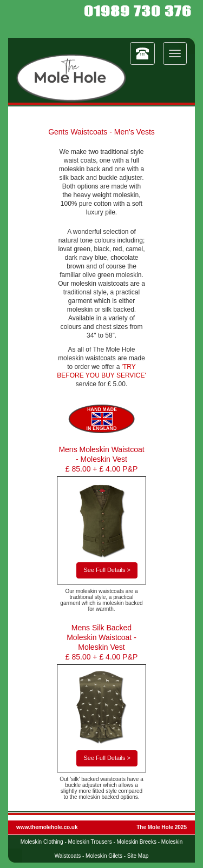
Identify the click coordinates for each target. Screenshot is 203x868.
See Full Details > (107, 570)
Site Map (138, 856)
